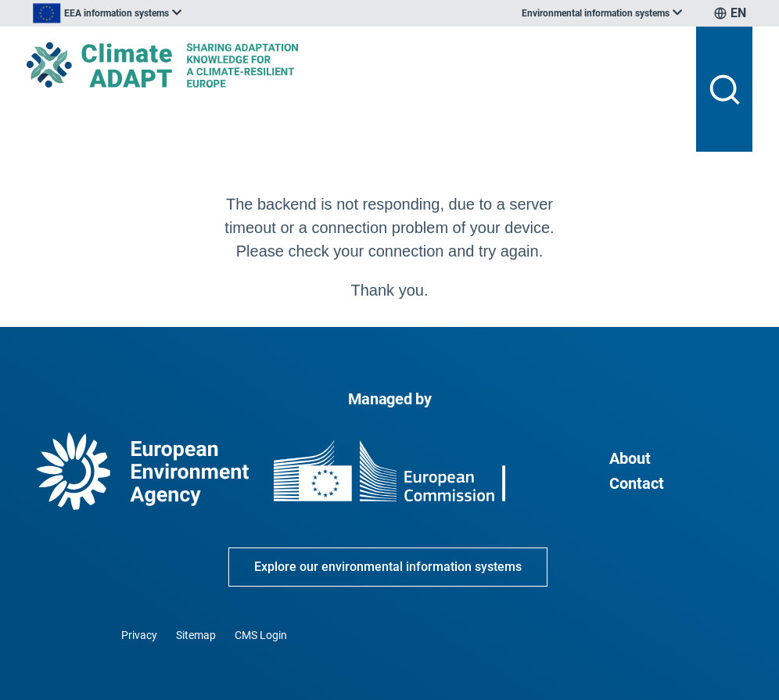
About (630, 458)
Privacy (139, 635)
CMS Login (261, 635)
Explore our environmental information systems (388, 567)
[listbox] (107, 13)
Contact (637, 483)
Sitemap (196, 635)
